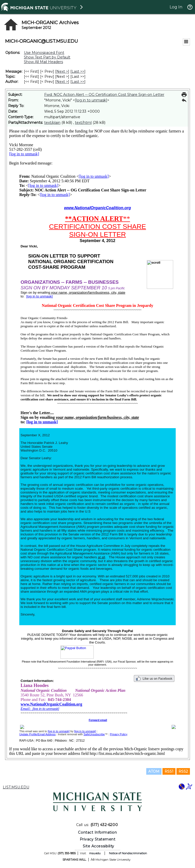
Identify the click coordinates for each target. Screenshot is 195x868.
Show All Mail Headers (43, 62)
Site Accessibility (99, 846)
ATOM (154, 771)
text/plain (52, 123)
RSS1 (169, 771)
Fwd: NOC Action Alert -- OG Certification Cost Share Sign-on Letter (104, 95)
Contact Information (97, 832)
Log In (176, 7)
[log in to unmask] (91, 100)
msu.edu (95, 853)
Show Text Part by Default (47, 57)
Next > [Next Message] (62, 71)
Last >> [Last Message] (78, 71)
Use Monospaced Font (44, 53)
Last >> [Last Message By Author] (78, 82)
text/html (83, 123)
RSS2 (183, 771)
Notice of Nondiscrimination (128, 853)
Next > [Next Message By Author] (62, 82)
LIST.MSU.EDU (16, 787)
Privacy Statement (98, 839)
